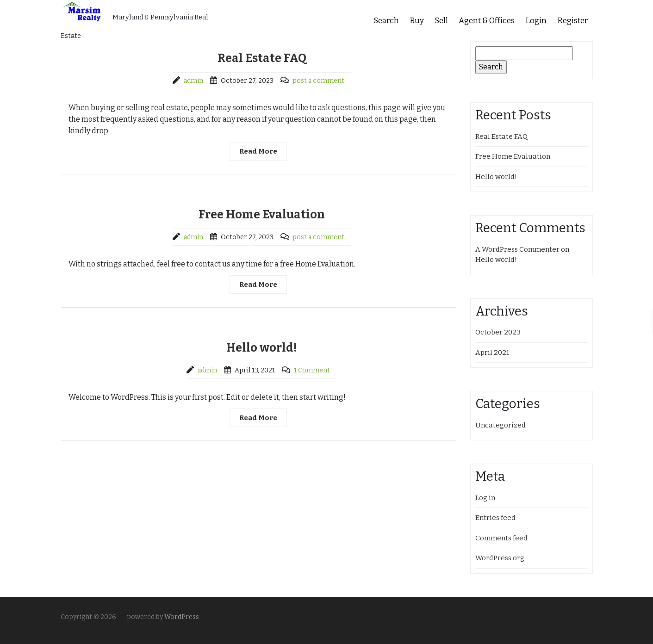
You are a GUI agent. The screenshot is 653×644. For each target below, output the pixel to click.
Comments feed (501, 538)
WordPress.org (500, 558)
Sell (441, 21)
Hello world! (262, 348)
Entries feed (495, 518)
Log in (485, 498)
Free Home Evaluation (262, 215)
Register (572, 21)
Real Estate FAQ (262, 58)
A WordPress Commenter (517, 249)
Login (536, 21)
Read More (258, 151)
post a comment (318, 81)
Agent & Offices (487, 21)
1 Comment (312, 370)
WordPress (182, 617)
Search (386, 21)
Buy (417, 21)
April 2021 (492, 353)
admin (193, 81)
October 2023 (498, 332)
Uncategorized (501, 425)
